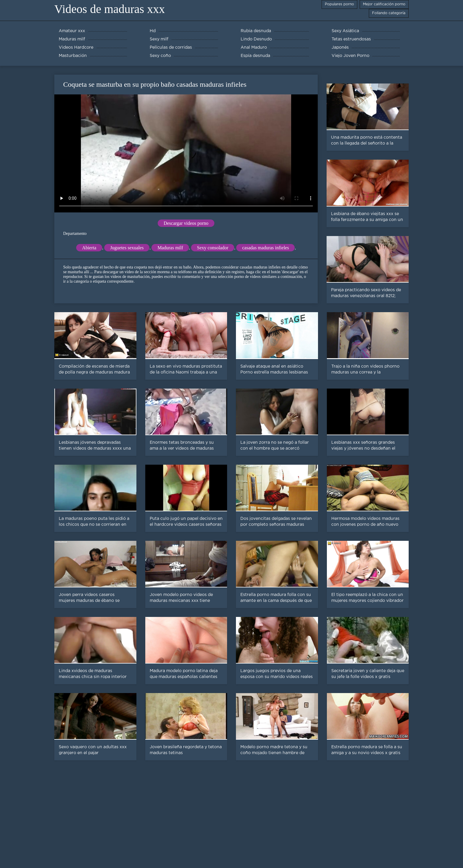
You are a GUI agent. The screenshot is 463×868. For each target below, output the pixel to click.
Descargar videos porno (186, 223)
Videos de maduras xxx (110, 9)
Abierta (89, 248)
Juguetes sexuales (127, 248)
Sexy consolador (213, 248)
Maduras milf (170, 248)
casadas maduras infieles (265, 248)
